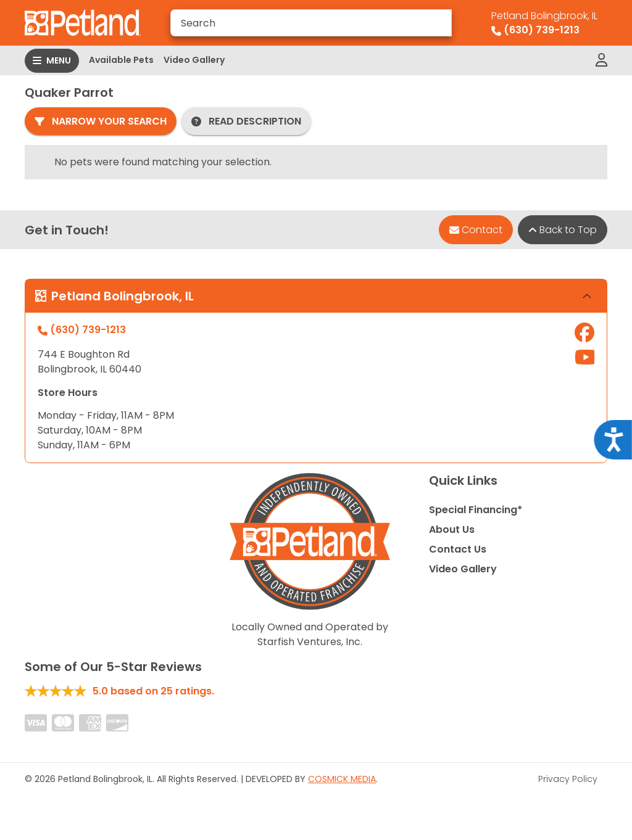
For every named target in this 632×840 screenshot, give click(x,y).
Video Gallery (194, 60)
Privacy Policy (568, 779)
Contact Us (458, 549)
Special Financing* (476, 510)
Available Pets (121, 60)
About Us (452, 529)
